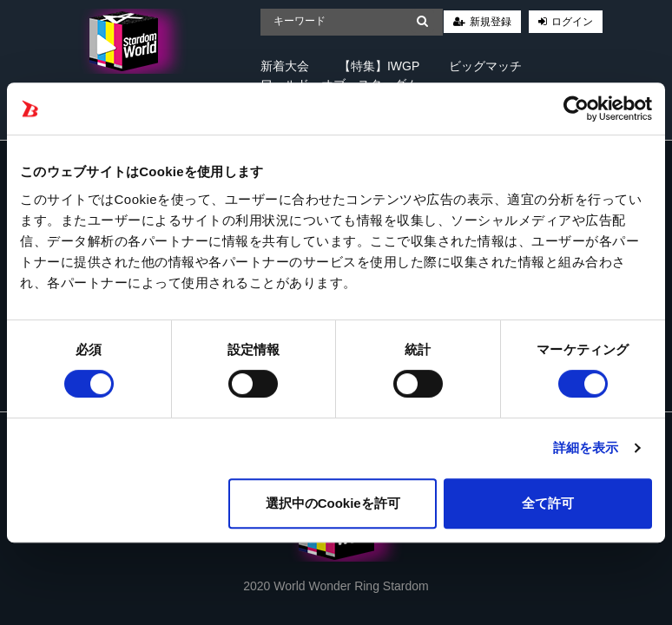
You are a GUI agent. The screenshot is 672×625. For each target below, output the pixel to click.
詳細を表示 (586, 447)
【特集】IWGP (379, 66)
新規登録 (491, 22)
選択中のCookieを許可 (333, 503)
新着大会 (285, 66)
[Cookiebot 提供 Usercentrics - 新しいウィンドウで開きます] (576, 109)
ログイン (572, 22)
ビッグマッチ (485, 66)
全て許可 (548, 503)
